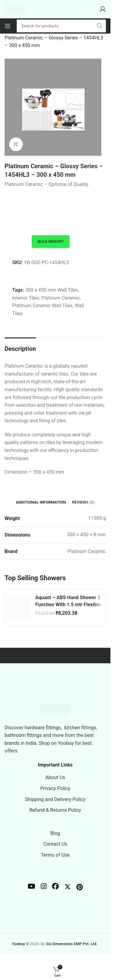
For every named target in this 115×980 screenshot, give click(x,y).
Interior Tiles (26, 298)
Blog (55, 833)
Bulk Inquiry (51, 241)
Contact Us (55, 844)
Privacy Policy (55, 788)
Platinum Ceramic (61, 298)
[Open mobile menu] (8, 26)
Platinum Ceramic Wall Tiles (42, 306)
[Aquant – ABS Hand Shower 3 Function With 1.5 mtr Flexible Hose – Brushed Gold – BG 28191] (19, 608)
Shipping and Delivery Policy (55, 799)
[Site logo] (15, 9)
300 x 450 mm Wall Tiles (52, 290)
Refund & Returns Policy (55, 810)
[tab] (41, 502)
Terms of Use (55, 855)
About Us (55, 777)
